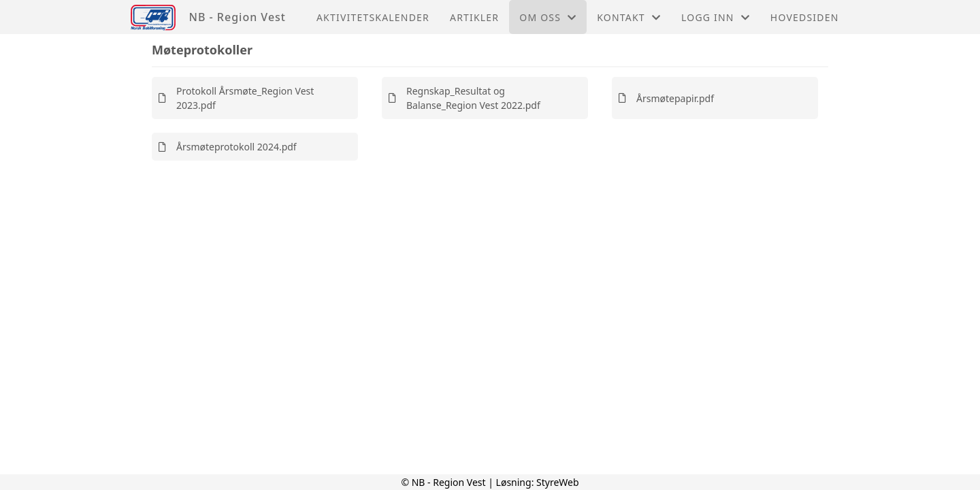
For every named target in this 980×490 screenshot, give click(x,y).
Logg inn (716, 17)
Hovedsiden (805, 17)
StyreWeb (558, 482)
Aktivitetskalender (373, 17)
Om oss (548, 17)
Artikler (474, 17)
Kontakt (629, 17)
